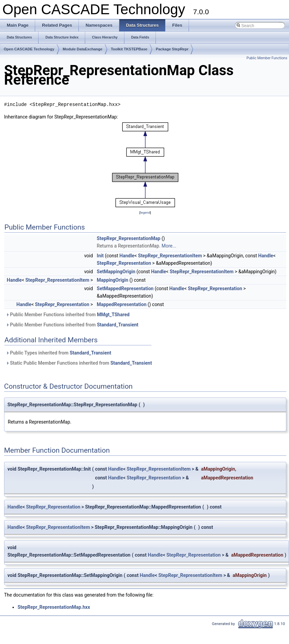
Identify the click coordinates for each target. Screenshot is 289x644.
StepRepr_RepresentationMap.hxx (54, 607)
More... (169, 246)
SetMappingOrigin (116, 272)
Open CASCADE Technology (29, 49)
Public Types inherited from (58, 353)
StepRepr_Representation (124, 263)
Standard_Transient (118, 325)
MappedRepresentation (122, 304)
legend (145, 212)
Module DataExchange (83, 49)
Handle (127, 256)
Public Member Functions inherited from (68, 315)
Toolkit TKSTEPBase (129, 49)
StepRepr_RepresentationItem (170, 256)
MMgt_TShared (113, 315)
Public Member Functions (267, 58)
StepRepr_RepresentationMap (128, 238)
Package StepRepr (172, 49)
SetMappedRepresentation (125, 288)
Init (100, 256)
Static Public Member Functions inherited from (79, 363)
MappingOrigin (112, 280)
